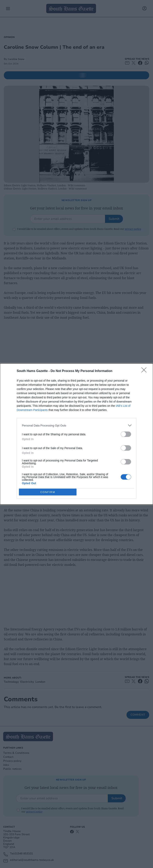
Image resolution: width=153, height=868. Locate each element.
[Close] (145, 371)
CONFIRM (48, 492)
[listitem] (76, 425)
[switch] (126, 434)
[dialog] (76, 434)
